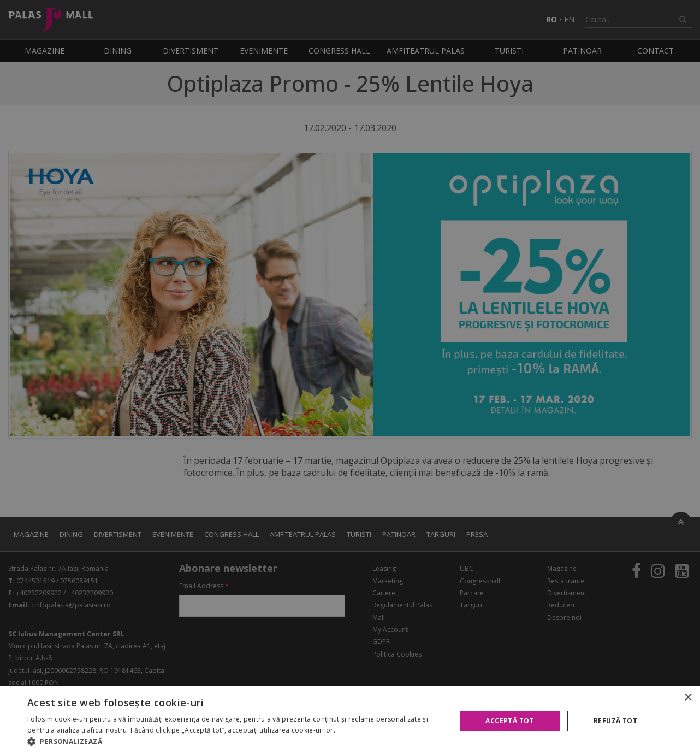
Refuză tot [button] (615, 721)
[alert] (350, 378)
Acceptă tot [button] (509, 721)
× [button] (688, 698)
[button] (235, 742)
